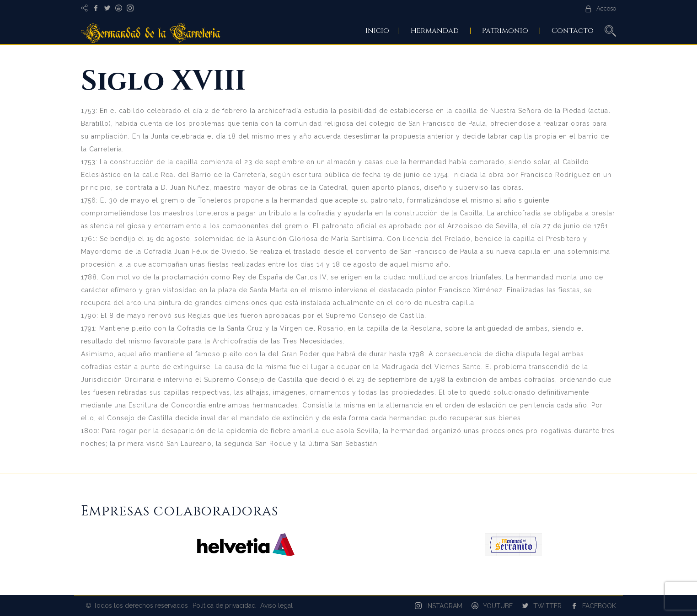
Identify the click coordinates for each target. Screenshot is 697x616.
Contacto (573, 31)
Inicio (377, 31)
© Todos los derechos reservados (137, 605)
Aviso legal (276, 605)
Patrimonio (505, 31)
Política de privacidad (224, 605)
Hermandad (435, 31)
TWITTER (547, 606)
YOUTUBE (498, 606)
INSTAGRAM (444, 606)
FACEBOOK (599, 606)
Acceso (606, 8)
